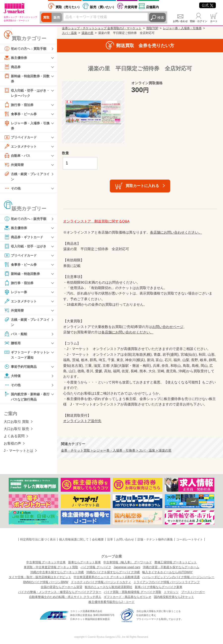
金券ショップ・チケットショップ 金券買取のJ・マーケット (102, 28)
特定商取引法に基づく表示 (38, 539)
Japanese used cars (127, 567)
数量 (65, 153)
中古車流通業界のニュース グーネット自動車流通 (107, 577)
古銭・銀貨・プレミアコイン (27, 177)
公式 (208, 5)
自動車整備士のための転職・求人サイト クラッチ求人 (65, 597)
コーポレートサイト (190, 539)
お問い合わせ (180, 21)
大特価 (13, 378)
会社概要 (98, 539)
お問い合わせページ (168, 327)
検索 (161, 18)
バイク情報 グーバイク (96, 567)
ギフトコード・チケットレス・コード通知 (27, 357)
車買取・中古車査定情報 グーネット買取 (51, 567)
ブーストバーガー (193, 592)
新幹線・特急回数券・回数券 (27, 78)
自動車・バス (18, 157)
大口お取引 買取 (16, 424)
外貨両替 (131, 7)
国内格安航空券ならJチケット (174, 597)
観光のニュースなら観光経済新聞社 (109, 587)
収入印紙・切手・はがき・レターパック (25, 93)
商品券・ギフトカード (25, 239)
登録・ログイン (198, 21)
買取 (47, 18)
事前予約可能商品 (21, 369)
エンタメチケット (21, 148)
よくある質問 (14, 439)
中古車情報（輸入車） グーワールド (127, 562)
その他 (13, 190)
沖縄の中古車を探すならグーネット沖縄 (57, 572)
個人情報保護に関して (74, 539)
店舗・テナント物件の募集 (155, 539)
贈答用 (13, 345)
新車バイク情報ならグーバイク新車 (159, 587)
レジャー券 (16, 294)
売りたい (68, 7)
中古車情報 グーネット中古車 (46, 562)
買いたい (103, 7)
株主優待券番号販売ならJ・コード (111, 602)
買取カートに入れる (142, 186)
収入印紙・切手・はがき (27, 248)
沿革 (110, 539)
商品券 (13, 67)
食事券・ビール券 (21, 115)
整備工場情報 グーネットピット (176, 562)
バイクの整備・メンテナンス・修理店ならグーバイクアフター (60, 592)
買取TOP (152, 28)
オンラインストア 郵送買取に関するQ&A (96, 221)
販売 (57, 18)
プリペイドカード (21, 138)
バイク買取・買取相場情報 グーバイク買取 (132, 592)
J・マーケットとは (18, 453)
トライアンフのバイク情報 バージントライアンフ (167, 582)
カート (214, 21)
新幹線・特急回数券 (23, 275)
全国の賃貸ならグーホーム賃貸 (61, 587)
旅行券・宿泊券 (20, 106)
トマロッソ (171, 592)
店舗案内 (152, 7)
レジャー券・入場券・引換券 (27, 126)
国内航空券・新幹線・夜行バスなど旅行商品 (27, 399)
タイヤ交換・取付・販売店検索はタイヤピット (40, 577)
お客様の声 (12, 446)
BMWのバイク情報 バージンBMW (46, 582)
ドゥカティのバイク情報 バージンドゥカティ (101, 582)
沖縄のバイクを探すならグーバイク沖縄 (113, 572)
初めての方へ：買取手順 (27, 49)
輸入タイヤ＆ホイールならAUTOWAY (167, 572)
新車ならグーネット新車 (84, 562)
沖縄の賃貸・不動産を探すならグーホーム (171, 567)
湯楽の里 (87, 33)
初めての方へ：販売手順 (27, 220)
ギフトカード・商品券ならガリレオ (128, 597)
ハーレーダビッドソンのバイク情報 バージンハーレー (178, 577)
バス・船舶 (16, 336)
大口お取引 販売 (16, 431)
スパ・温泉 (69, 33)
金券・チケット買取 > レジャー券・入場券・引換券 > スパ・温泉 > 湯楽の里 (116, 451)
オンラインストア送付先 (82, 421)
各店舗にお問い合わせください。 (176, 232)
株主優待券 (16, 58)
